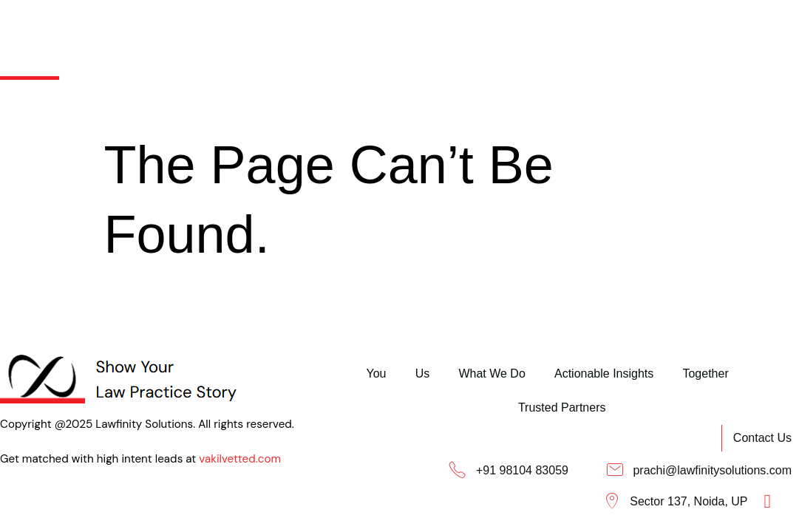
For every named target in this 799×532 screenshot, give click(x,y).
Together (589, 28)
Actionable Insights (481, 28)
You (234, 28)
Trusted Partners (691, 28)
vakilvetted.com (43, 465)
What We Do (362, 28)
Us (287, 28)
